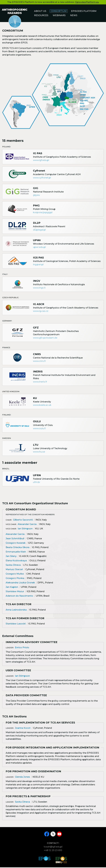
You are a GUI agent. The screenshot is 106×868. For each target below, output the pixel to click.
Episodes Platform (85, 11)
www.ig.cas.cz (41, 312)
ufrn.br (37, 483)
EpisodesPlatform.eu (87, 2)
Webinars (60, 15)
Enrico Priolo (22, 649)
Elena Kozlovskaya (16, 562)
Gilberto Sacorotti (23, 521)
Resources (42, 15)
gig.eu (36, 196)
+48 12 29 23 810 (53, 852)
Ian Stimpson (25, 530)
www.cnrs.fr (39, 362)
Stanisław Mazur (15, 593)
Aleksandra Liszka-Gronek (20, 584)
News (75, 15)
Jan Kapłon (12, 588)
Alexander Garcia (27, 525)
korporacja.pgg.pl (43, 213)
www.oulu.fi (39, 430)
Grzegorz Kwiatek (16, 544)
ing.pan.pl (38, 266)
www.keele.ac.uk (42, 406)
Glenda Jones (22, 778)
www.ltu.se (39, 453)
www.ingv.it (39, 289)
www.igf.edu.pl (41, 161)
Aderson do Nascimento (19, 597)
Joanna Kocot (23, 729)
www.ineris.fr (40, 383)
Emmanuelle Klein (16, 553)
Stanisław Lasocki (16, 625)
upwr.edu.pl (39, 248)
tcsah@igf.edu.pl (53, 849)
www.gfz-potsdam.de (45, 339)
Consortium (60, 11)
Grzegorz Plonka (15, 579)
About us (41, 11)
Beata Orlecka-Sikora (18, 548)
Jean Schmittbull (15, 540)
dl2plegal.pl (39, 231)
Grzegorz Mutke (15, 575)
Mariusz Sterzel (14, 570)
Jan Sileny (11, 557)
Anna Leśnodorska (16, 611)
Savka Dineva (13, 566)
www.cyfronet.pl (42, 179)
